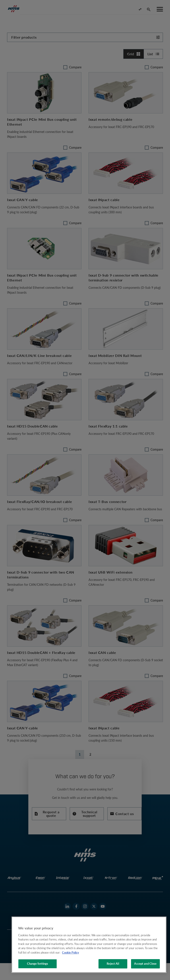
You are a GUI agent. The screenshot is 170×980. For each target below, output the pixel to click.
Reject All (113, 964)
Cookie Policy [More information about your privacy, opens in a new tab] (71, 952)
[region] (89, 945)
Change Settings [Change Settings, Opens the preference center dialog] (38, 964)
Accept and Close (145, 964)
